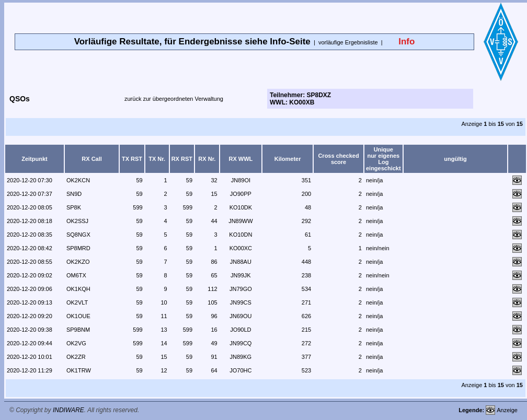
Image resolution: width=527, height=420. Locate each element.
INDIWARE (68, 410)
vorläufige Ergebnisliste (348, 42)
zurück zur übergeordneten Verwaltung (174, 99)
